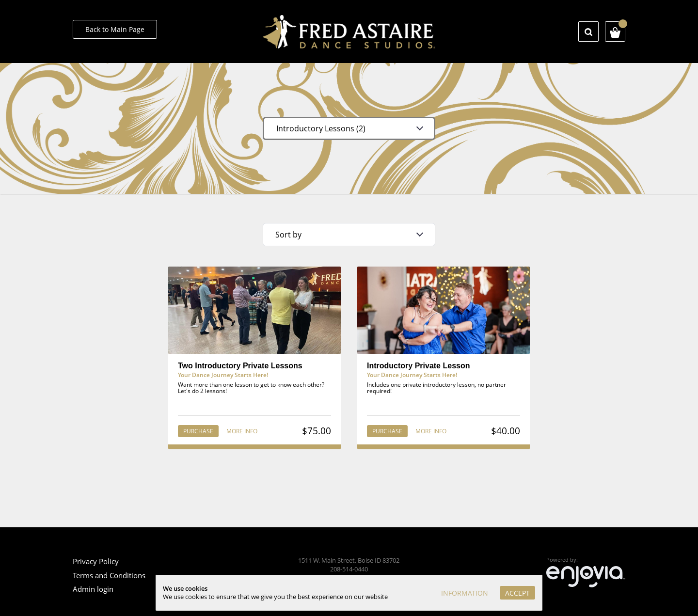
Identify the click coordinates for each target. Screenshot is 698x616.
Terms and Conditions (109, 575)
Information (465, 593)
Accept (517, 593)
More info (242, 431)
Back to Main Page (115, 29)
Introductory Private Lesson (419, 366)
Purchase (198, 431)
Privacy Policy (96, 561)
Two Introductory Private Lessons (240, 366)
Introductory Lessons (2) (321, 128)
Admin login (93, 589)
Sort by (288, 235)
